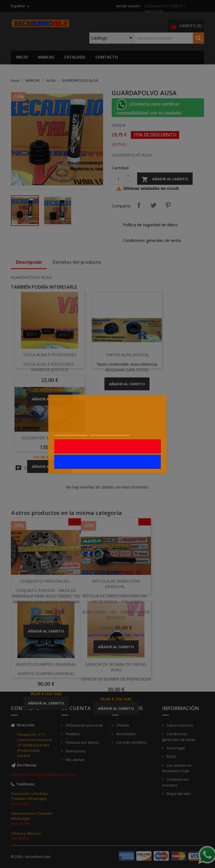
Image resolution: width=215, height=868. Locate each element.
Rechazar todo (107, 446)
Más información (71, 432)
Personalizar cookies (110, 432)
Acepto (107, 462)
